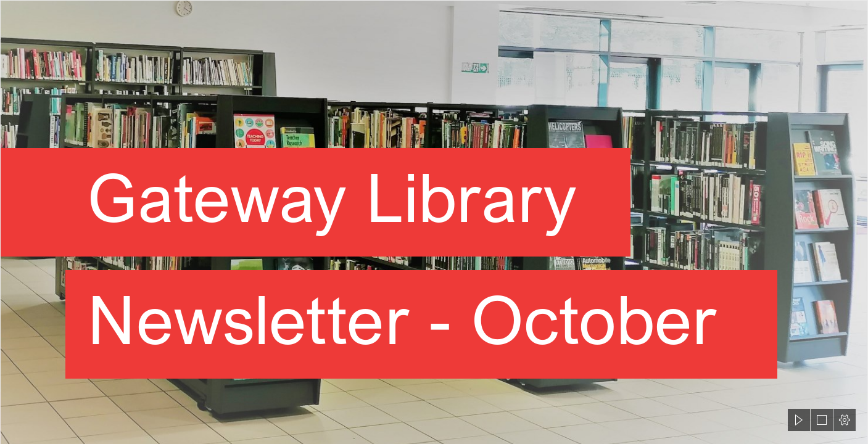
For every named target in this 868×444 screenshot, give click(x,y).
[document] (434, 222)
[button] (799, 420)
